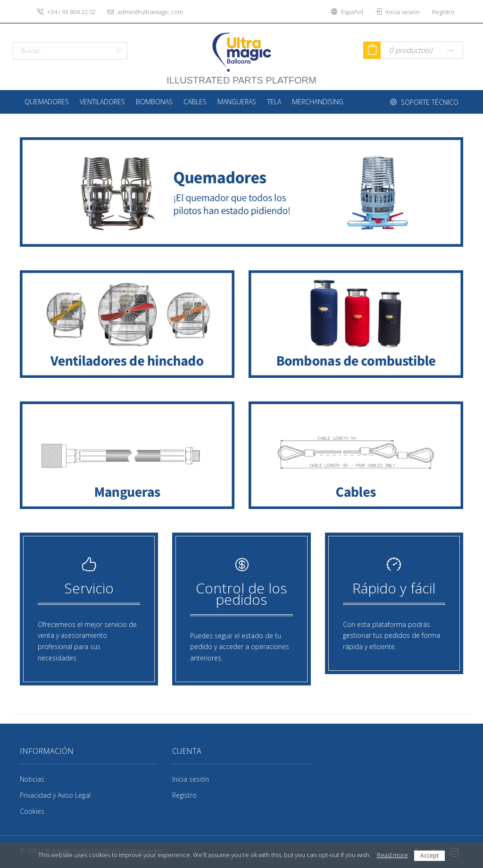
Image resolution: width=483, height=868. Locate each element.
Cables (195, 102)
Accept (429, 855)
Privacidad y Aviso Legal (55, 795)
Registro (184, 795)
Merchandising (318, 102)
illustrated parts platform (241, 75)
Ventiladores (102, 102)
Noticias (32, 779)
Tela (274, 102)
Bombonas (154, 102)
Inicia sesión (191, 779)
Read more (392, 855)
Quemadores (47, 102)
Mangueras (237, 102)
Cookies (32, 811)
